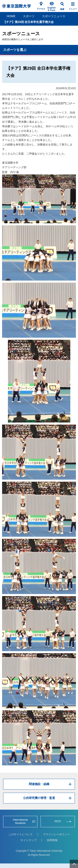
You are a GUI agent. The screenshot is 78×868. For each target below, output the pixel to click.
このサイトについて (20, 834)
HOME (11, 16)
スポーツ (29, 16)
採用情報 (52, 840)
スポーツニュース (54, 16)
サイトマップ (28, 840)
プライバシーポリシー (56, 834)
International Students (20, 821)
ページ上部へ (74, 864)
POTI (58, 821)
